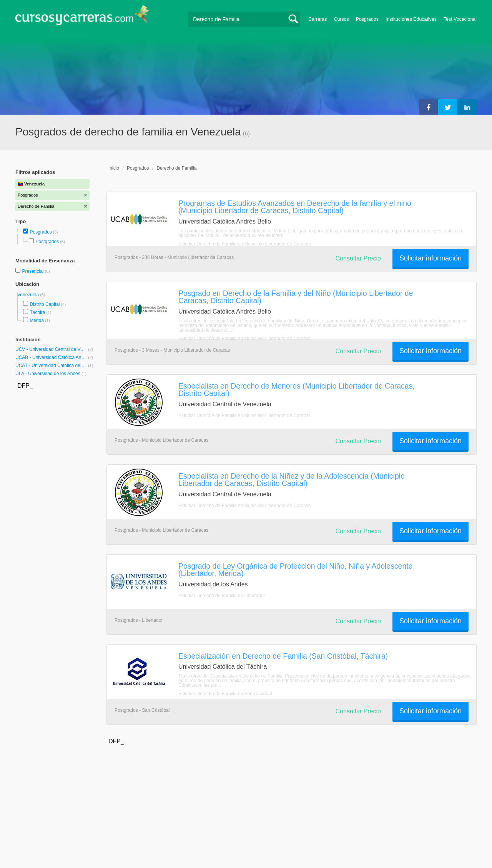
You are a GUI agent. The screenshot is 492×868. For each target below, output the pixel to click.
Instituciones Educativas (411, 19)
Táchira (37, 312)
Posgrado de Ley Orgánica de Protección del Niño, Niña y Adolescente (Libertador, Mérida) (295, 570)
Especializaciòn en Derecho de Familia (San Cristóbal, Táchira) (283, 656)
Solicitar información (430, 258)
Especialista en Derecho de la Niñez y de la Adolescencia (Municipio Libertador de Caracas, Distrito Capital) (292, 480)
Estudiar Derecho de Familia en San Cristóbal (225, 694)
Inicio (114, 168)
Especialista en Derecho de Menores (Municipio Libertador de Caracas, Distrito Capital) (297, 390)
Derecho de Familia (176, 168)
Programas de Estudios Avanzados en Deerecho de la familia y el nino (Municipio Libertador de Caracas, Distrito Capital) (295, 207)
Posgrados (367, 19)
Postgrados (47, 242)
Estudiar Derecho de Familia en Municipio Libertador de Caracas (244, 244)
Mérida (37, 320)
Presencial (33, 271)
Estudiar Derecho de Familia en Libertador (222, 596)
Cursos (341, 19)
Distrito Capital (45, 304)
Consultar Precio (358, 258)
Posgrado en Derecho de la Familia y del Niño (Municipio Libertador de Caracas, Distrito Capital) (296, 297)
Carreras (317, 19)
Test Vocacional (460, 19)
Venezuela (29, 295)
